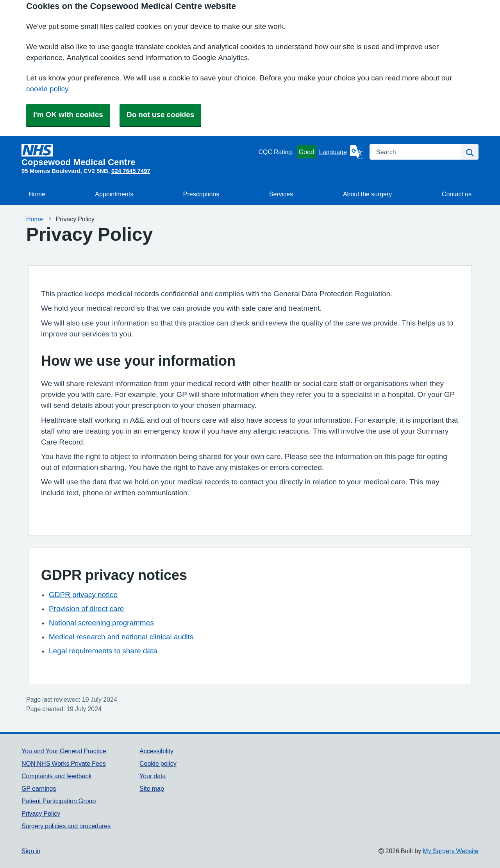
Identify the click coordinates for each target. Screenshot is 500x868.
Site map (152, 788)
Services (281, 194)
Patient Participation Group (59, 801)
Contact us (457, 194)
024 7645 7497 (131, 171)
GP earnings (39, 788)
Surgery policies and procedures (66, 826)
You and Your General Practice (64, 751)
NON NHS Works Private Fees (64, 763)
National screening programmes (101, 623)
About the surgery (367, 194)
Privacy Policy (41, 813)
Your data (153, 776)
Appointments (114, 194)
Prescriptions (201, 194)
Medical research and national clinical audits (121, 637)
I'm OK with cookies (68, 115)
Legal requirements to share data (103, 651)
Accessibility (156, 751)
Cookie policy (158, 763)
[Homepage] (138, 155)
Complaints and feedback (57, 776)
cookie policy (47, 89)
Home (37, 194)
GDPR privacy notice (83, 595)
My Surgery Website (451, 851)
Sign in (31, 851)
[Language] (341, 152)
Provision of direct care (86, 609)
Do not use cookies (160, 115)
